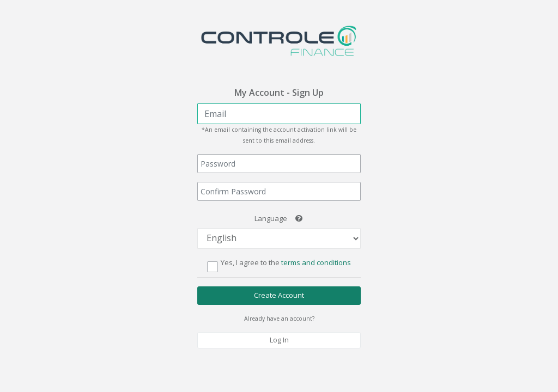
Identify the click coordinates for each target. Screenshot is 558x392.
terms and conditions (315, 262)
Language (271, 218)
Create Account (279, 295)
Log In (279, 340)
